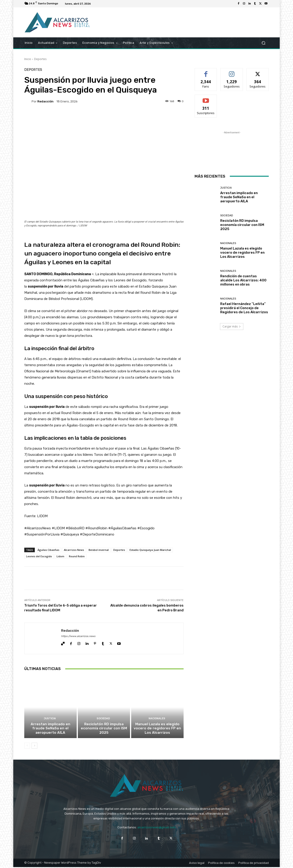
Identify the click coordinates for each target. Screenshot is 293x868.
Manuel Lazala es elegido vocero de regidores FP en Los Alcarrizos (157, 730)
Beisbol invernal (99, 550)
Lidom (60, 556)
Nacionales (157, 720)
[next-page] (34, 747)
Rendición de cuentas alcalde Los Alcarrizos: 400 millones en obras (243, 280)
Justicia (50, 720)
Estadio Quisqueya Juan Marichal (150, 550)
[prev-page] (27, 747)
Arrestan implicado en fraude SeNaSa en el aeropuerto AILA (50, 730)
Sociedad (103, 720)
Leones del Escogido (39, 556)
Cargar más (232, 326)
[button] (263, 43)
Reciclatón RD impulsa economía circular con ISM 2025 (104, 730)
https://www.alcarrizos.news (78, 636)
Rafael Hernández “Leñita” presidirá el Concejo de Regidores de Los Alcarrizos (244, 308)
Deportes (40, 59)
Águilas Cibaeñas (48, 550)
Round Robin (77, 556)
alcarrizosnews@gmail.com (156, 828)
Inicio (28, 59)
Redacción (45, 101)
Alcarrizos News (74, 550)
